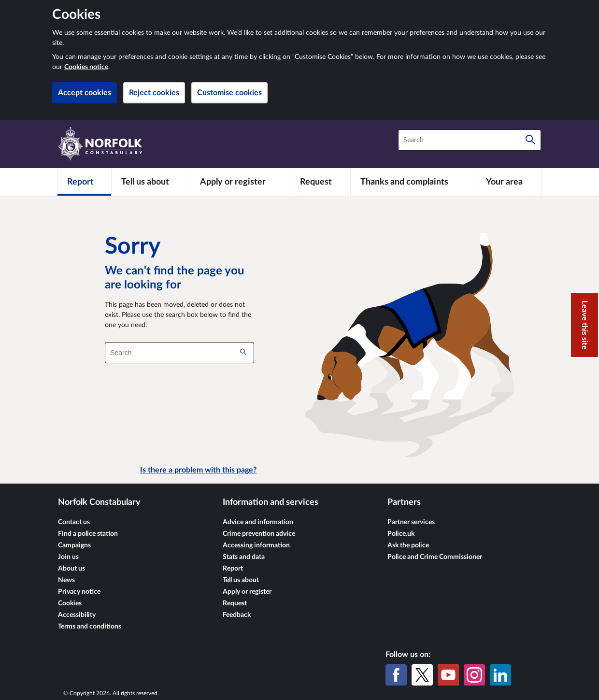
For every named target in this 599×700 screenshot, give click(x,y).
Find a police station (88, 534)
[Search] (530, 140)
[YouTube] (448, 675)
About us (71, 569)
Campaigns (74, 545)
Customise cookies (229, 93)
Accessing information (256, 545)
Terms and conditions (90, 627)
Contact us (74, 522)
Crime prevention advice (259, 534)
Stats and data (244, 557)
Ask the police (408, 545)
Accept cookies (85, 93)
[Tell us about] (151, 182)
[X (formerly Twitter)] (422, 675)
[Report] (84, 182)
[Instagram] (474, 675)
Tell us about (241, 580)
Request (235, 603)
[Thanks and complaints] (413, 182)
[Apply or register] (240, 182)
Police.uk (401, 534)
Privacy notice (79, 592)
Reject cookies (154, 93)
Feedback (237, 615)
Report (233, 569)
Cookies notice (86, 67)
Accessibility (77, 615)
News (66, 580)
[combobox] (470, 140)
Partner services (411, 522)
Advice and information (258, 522)
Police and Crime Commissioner (435, 557)
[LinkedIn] (500, 675)
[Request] (320, 182)
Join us (68, 557)
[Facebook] (396, 675)
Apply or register (247, 592)
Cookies (70, 603)
